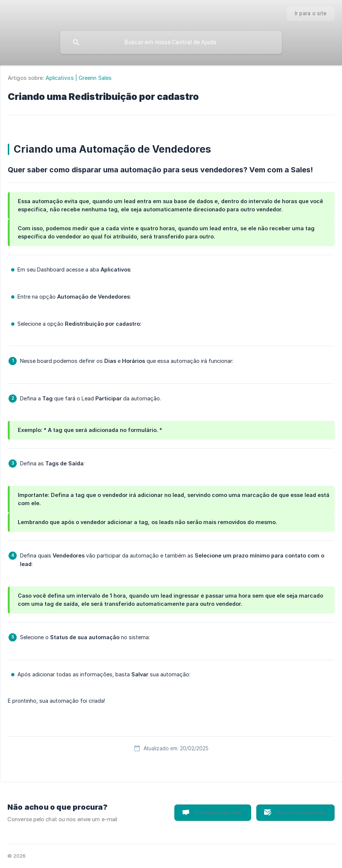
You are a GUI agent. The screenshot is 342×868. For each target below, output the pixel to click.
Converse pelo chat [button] (218, 812)
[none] (311, 14)
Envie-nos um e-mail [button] (301, 812)
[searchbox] (171, 42)
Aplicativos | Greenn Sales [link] (79, 78)
